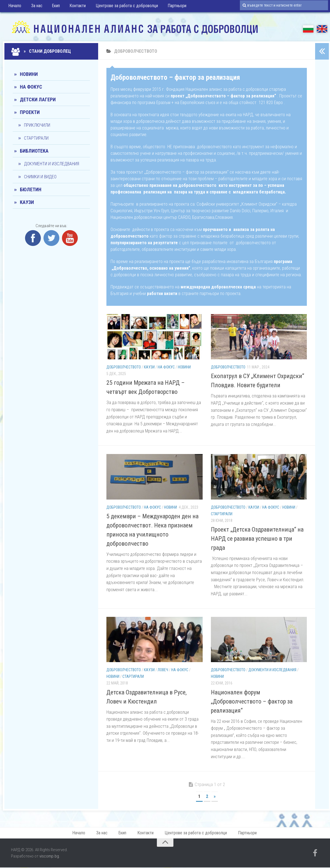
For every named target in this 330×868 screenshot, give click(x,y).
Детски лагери (38, 99)
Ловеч (163, 670)
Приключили (37, 125)
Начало (15, 7)
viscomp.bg (49, 857)
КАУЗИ (149, 367)
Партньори (172, 7)
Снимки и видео (40, 177)
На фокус (166, 367)
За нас (35, 7)
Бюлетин (31, 189)
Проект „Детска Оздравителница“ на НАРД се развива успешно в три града (257, 539)
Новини (184, 367)
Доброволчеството (124, 367)
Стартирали (222, 514)
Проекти (30, 112)
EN (322, 29)
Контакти (74, 7)
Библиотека (34, 151)
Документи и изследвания (272, 670)
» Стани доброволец (42, 51)
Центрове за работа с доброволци (122, 7)
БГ (308, 29)
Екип (54, 7)
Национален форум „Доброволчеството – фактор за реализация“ (252, 701)
